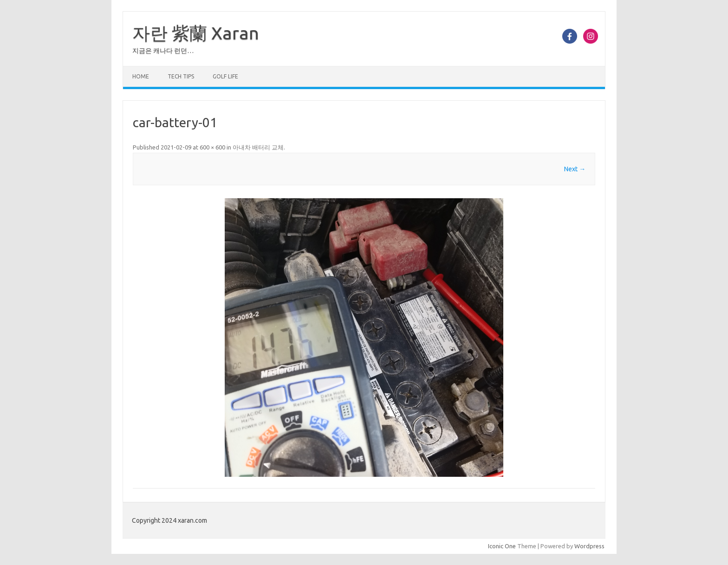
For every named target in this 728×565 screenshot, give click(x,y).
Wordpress (589, 546)
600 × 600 (212, 147)
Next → (575, 169)
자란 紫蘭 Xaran (196, 33)
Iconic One (502, 546)
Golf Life (225, 76)
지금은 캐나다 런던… (163, 51)
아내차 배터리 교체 (258, 147)
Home (141, 76)
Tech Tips (181, 76)
